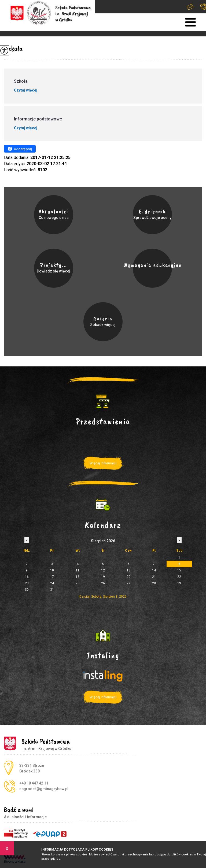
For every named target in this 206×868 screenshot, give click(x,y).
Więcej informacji (103, 463)
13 (128, 570)
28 (154, 583)
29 (179, 583)
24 (52, 583)
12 (103, 570)
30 (27, 590)
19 (103, 577)
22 (179, 577)
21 (154, 577)
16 (27, 577)
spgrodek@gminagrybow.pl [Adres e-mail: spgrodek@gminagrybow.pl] (44, 789)
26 (103, 583)
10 (52, 570)
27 (128, 583)
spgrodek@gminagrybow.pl (190, 7)
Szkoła (13, 48)
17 (52, 577)
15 (179, 570)
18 (78, 577)
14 (154, 570)
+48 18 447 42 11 (203, 7)
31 (52, 590)
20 (128, 577)
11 (78, 570)
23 (27, 583)
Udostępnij (20, 149)
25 (78, 583)
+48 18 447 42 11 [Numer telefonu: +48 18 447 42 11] (34, 783)
